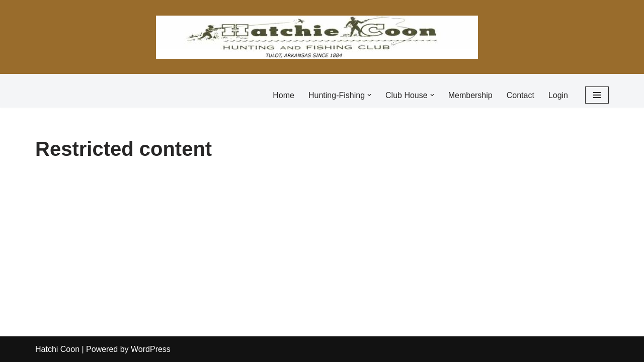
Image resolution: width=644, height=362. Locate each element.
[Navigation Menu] (597, 95)
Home (284, 95)
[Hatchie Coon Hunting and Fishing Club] (317, 37)
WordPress (151, 349)
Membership (470, 95)
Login (558, 95)
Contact (520, 95)
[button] (369, 95)
